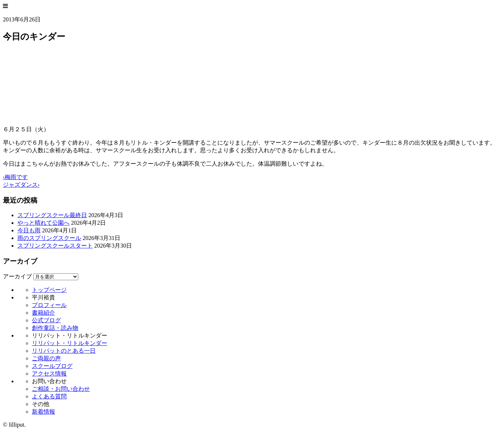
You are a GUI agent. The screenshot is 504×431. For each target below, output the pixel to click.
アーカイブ (17, 276)
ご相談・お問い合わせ (61, 389)
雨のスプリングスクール (49, 238)
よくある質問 (49, 396)
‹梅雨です (15, 177)
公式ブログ (46, 320)
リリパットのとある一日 (64, 351)
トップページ (49, 290)
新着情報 (43, 412)
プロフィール (49, 305)
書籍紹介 (43, 313)
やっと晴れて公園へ (43, 223)
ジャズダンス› (21, 185)
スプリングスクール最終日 (52, 215)
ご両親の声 (46, 358)
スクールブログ (52, 366)
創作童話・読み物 (55, 328)
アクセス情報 (49, 374)
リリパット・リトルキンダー (70, 343)
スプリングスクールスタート (55, 246)
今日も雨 (29, 230)
